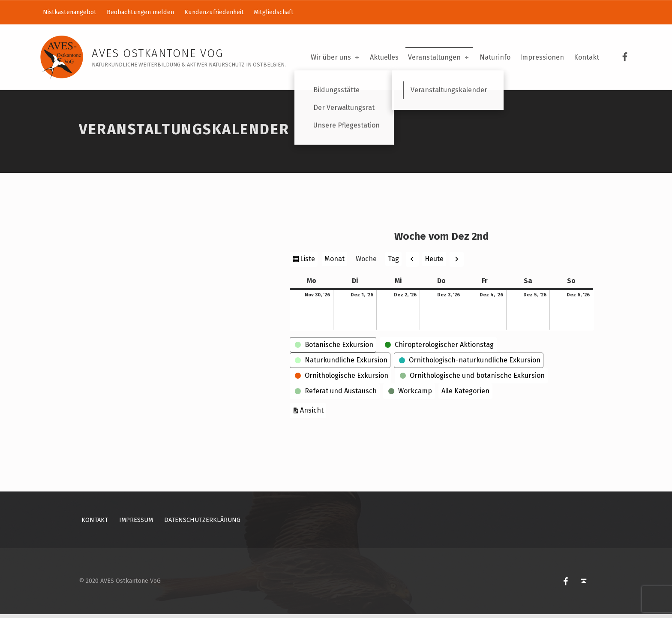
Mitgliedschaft (274, 12)
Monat (334, 263)
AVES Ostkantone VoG (157, 53)
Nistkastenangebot (70, 12)
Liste (309, 263)
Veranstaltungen (439, 57)
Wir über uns (336, 57)
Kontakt (586, 57)
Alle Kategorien (465, 394)
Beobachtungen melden (140, 12)
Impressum (136, 523)
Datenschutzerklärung (202, 523)
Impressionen (542, 57)
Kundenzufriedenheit (214, 12)
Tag (393, 263)
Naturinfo (495, 57)
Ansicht (313, 413)
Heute (434, 262)
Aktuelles (384, 57)
